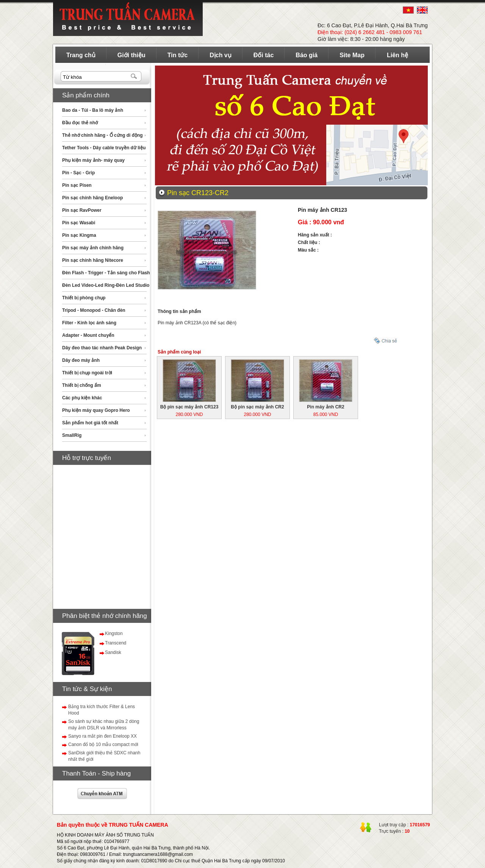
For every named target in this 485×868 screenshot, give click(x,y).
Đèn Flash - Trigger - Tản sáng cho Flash (106, 273)
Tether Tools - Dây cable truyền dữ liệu (104, 148)
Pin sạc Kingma (79, 235)
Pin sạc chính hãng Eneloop (92, 198)
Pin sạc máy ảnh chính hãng (93, 248)
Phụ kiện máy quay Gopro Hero (96, 410)
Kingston (114, 633)
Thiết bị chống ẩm (82, 385)
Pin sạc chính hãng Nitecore (93, 260)
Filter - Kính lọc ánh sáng (89, 323)
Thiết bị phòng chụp (84, 298)
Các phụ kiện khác (82, 398)
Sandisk (113, 652)
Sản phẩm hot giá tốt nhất (90, 423)
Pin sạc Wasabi (79, 223)
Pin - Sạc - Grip (78, 173)
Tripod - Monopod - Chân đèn (94, 310)
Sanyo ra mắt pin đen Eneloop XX (102, 736)
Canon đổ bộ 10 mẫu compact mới (103, 744)
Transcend (116, 643)
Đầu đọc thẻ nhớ (80, 123)
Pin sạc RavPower (82, 210)
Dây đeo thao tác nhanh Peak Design (102, 348)
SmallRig (72, 435)
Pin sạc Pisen (77, 185)
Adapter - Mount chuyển (88, 335)
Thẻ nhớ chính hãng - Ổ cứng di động (102, 135)
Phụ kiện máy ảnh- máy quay (93, 160)
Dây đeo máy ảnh (81, 360)
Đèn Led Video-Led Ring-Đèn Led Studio (106, 285)
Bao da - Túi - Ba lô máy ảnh (93, 110)
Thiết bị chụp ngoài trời (87, 373)
